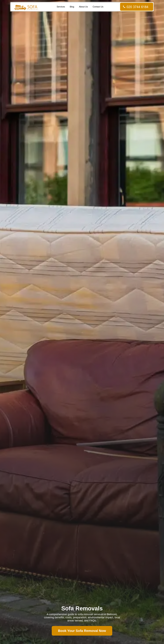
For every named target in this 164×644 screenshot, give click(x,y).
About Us (83, 7)
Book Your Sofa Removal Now (82, 631)
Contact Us (98, 7)
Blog (72, 7)
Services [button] (61, 7)
